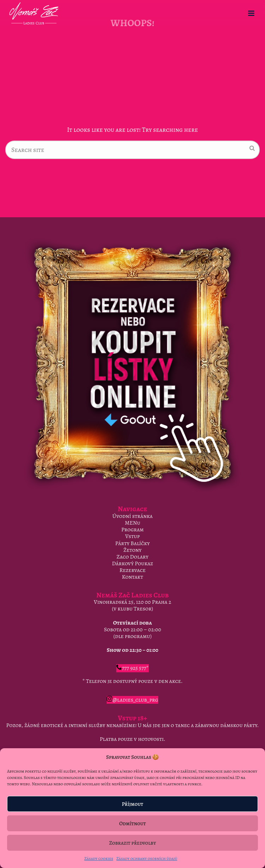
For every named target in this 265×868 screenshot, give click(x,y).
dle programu (132, 636)
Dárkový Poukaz (132, 563)
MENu (132, 523)
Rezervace (132, 570)
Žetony (132, 550)
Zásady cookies (99, 858)
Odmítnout (132, 823)
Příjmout (133, 804)
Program (132, 530)
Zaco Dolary (132, 557)
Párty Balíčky (132, 543)
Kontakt (132, 577)
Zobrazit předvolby (133, 843)
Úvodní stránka (132, 516)
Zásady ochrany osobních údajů (147, 858)
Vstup (132, 536)
